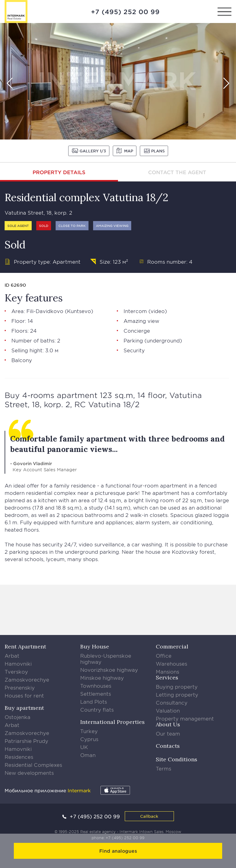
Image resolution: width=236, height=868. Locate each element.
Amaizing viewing (112, 226)
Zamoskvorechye (27, 679)
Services (167, 677)
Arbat (12, 656)
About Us (168, 724)
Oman (88, 755)
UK (84, 747)
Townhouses (96, 686)
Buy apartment (24, 708)
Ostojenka (18, 717)
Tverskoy (16, 671)
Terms (163, 768)
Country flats (97, 709)
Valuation (168, 710)
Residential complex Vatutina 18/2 (87, 197)
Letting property (177, 694)
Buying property (177, 686)
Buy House (95, 646)
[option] (118, 81)
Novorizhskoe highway (109, 670)
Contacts (168, 746)
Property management (185, 718)
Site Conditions (177, 759)
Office (164, 656)
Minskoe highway (102, 678)
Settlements (96, 694)
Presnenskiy (20, 687)
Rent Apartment (25, 646)
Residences (19, 757)
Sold (44, 226)
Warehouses (171, 663)
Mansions (167, 671)
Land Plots (94, 702)
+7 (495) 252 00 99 (125, 12)
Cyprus (89, 739)
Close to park (72, 226)
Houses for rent (24, 695)
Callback (149, 816)
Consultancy (172, 702)
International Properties (112, 722)
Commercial (172, 646)
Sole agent (18, 226)
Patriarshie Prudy (26, 741)
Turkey (89, 731)
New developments (29, 773)
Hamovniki (18, 663)
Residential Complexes (33, 765)
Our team (168, 733)
